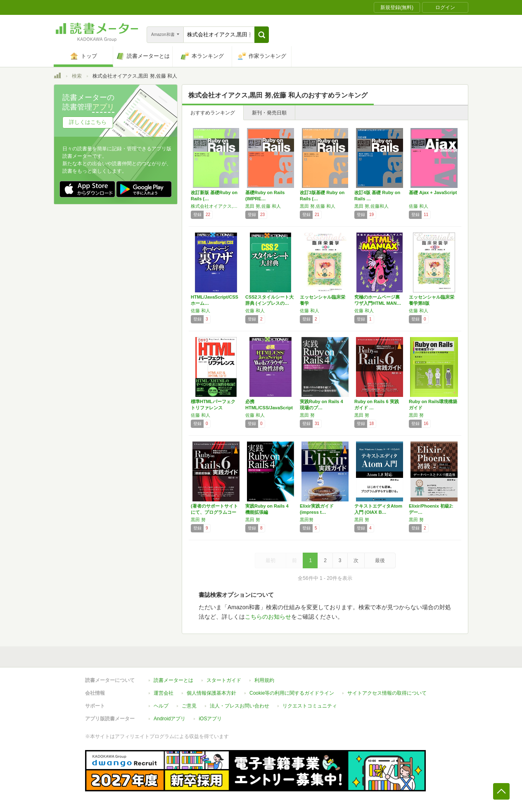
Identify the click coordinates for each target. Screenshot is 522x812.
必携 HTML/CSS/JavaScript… (269, 408)
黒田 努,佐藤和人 (371, 206)
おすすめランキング (213, 113)
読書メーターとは (173, 680)
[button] (262, 35)
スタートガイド (224, 680)
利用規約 (264, 680)
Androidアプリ (170, 719)
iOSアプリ (210, 719)
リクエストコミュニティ (310, 706)
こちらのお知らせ (268, 617)
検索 (77, 76)
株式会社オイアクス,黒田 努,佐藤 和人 (216, 206)
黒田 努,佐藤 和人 (263, 206)
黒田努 (307, 520)
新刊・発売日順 (269, 113)
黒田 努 (307, 415)
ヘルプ (161, 706)
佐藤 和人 (419, 206)
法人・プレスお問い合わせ (240, 706)
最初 (270, 560)
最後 (380, 560)
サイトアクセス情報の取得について (387, 693)
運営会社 (164, 693)
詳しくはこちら (88, 122)
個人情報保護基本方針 (211, 693)
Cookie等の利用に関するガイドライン (292, 693)
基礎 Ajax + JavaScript (433, 192)
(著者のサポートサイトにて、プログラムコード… (214, 512)
